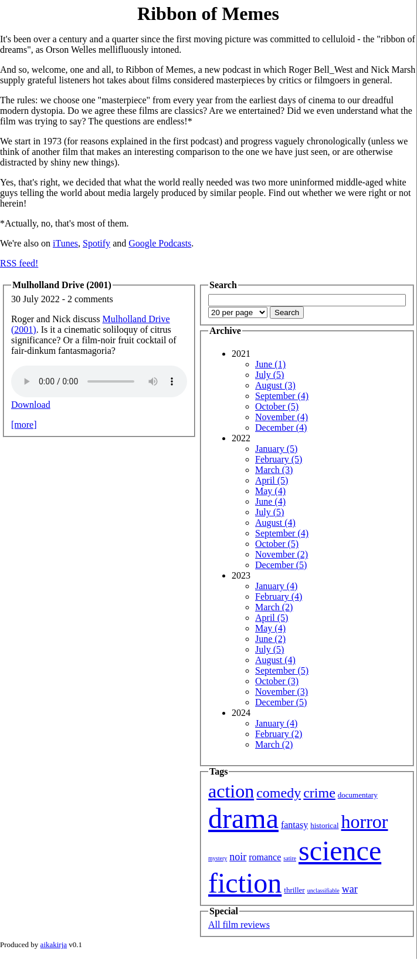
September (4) (282, 396)
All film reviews (239, 925)
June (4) (270, 501)
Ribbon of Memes (208, 13)
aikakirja (54, 944)
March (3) (274, 470)
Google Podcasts (160, 243)
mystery (218, 858)
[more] (24, 425)
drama (243, 818)
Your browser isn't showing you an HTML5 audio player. (99, 381)
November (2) (282, 554)
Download (31, 405)
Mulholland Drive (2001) (62, 285)
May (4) (270, 491)
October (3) (277, 681)
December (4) (281, 428)
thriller (294, 890)
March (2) (274, 607)
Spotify (96, 243)
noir (238, 857)
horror (365, 822)
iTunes (65, 243)
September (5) (282, 670)
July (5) (269, 375)
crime (319, 793)
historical (324, 825)
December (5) (281, 565)
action (231, 791)
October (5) (277, 406)
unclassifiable (323, 891)
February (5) (279, 459)
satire (290, 858)
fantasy (294, 825)
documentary (358, 795)
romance (265, 857)
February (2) (279, 734)
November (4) (282, 417)
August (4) (275, 523)
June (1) (270, 364)
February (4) (279, 597)
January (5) (276, 449)
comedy (279, 793)
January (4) (276, 586)
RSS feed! (19, 263)
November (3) (282, 692)
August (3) (275, 385)
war (350, 889)
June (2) (270, 639)
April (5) (272, 480)
